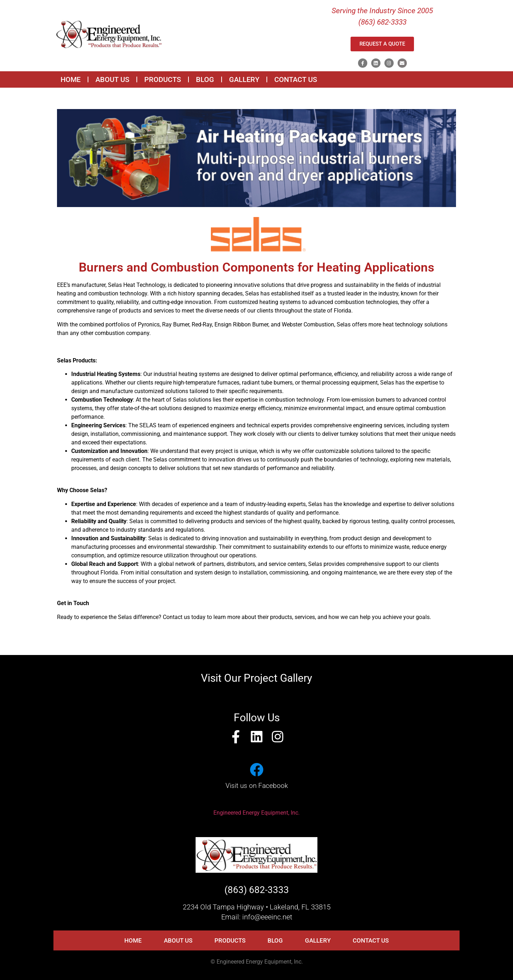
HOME (71, 79)
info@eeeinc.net (267, 917)
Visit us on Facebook (257, 786)
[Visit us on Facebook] (256, 770)
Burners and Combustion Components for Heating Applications (256, 267)
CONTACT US (296, 79)
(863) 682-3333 (257, 890)
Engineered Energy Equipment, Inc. (256, 813)
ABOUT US (112, 79)
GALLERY (244, 79)
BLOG (205, 79)
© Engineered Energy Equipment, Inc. (257, 962)
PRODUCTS (163, 79)
